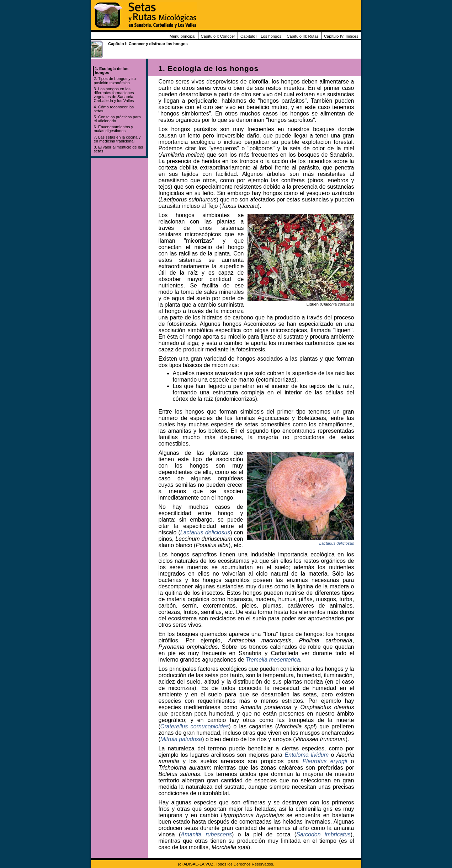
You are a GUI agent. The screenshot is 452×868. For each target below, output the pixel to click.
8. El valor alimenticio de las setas (119, 149)
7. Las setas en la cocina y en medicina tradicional (117, 139)
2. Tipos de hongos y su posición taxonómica (115, 80)
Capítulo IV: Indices (341, 36)
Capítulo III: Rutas (303, 36)
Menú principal (183, 36)
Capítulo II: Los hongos (261, 36)
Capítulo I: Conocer (218, 36)
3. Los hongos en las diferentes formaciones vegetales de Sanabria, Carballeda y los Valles (114, 95)
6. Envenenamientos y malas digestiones (114, 129)
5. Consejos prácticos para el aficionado (117, 119)
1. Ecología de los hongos (112, 71)
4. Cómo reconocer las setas (114, 109)
